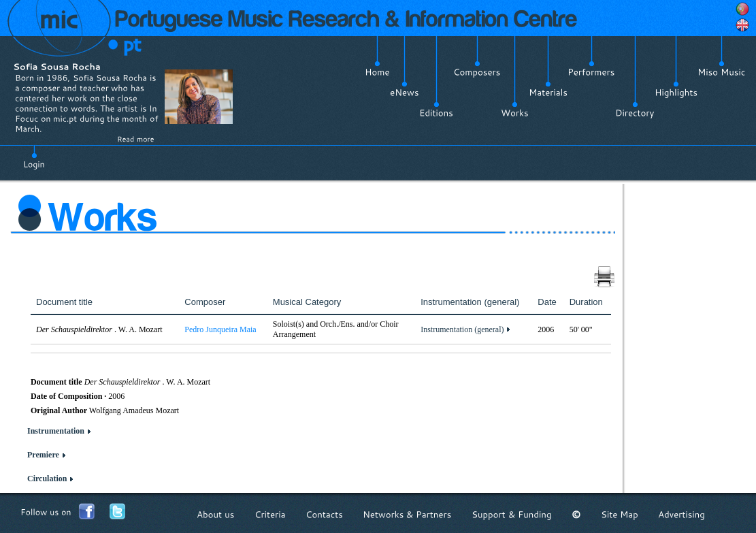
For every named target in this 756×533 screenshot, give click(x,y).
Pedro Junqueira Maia (220, 329)
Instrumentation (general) (462, 329)
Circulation (47, 479)
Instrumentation (56, 431)
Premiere (43, 455)
